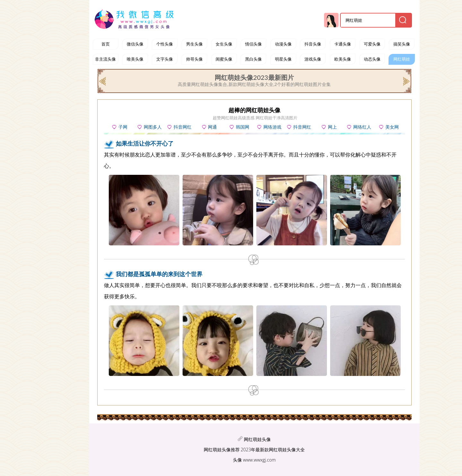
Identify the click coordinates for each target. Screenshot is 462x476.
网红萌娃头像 (257, 439)
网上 (332, 127)
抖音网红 (302, 127)
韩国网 (243, 127)
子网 (123, 127)
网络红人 (362, 127)
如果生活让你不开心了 (145, 143)
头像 (237, 460)
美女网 (392, 127)
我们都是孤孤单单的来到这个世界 (159, 274)
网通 (212, 127)
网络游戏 (272, 127)
